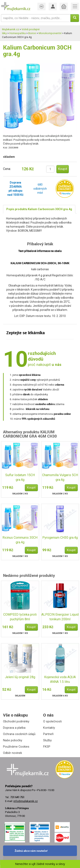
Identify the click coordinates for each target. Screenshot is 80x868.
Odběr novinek (13, 753)
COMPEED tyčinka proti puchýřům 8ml (20, 617)
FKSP (47, 747)
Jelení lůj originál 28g (20, 677)
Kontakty (49, 728)
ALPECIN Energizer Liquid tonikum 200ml (60, 617)
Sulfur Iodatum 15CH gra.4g (20, 477)
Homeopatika (18, 33)
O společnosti (52, 721)
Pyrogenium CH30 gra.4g (60, 538)
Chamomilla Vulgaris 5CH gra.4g (60, 477)
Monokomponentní (50, 33)
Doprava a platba (14, 728)
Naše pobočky (13, 740)
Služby (47, 740)
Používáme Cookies (16, 747)
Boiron (32, 33)
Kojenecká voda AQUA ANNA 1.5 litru (60, 679)
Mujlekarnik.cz (10, 29)
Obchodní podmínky (16, 721)
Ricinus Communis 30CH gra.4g (20, 540)
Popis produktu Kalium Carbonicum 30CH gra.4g (39, 209)
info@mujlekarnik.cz (26, 801)
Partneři (48, 734)
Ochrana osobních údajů (19, 734)
